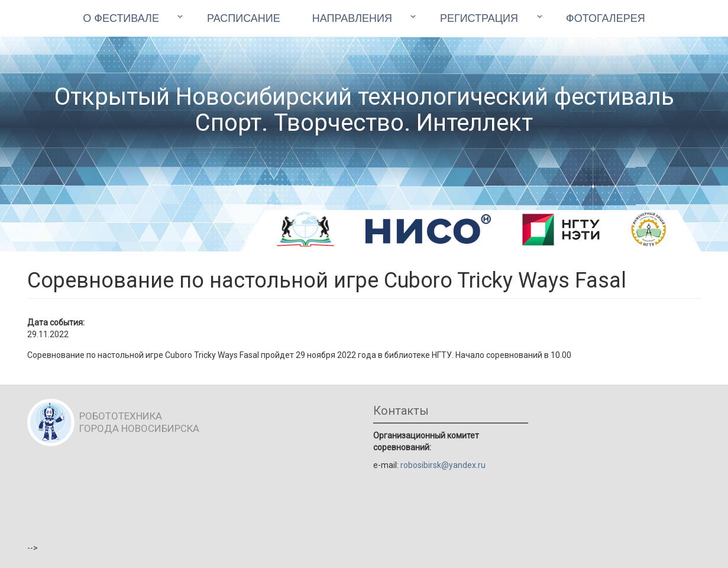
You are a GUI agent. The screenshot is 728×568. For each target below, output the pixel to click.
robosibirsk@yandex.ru (443, 465)
